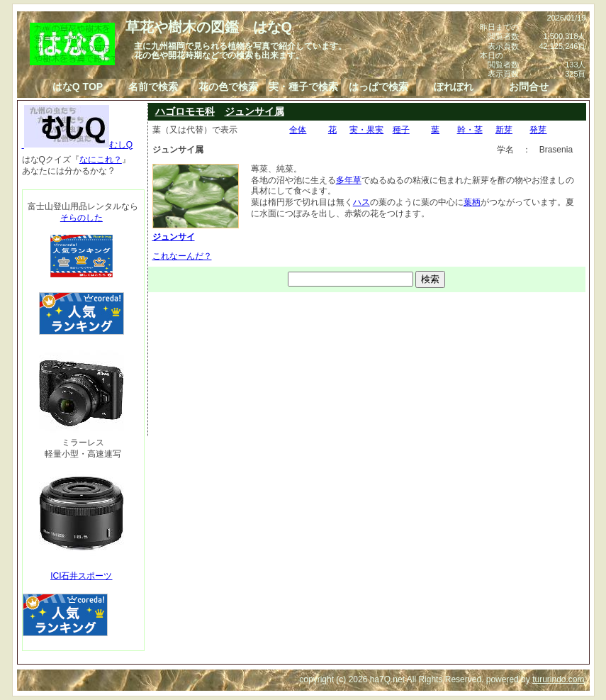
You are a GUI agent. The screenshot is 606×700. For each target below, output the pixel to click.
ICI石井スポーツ (81, 576)
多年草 (349, 180)
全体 (298, 130)
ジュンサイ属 (254, 111)
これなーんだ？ (182, 256)
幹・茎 (470, 130)
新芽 (504, 130)
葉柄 (472, 202)
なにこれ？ (101, 160)
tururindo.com (558, 679)
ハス (361, 202)
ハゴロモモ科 (185, 111)
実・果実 (366, 130)
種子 (401, 130)
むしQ (78, 145)
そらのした (82, 218)
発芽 (538, 130)
